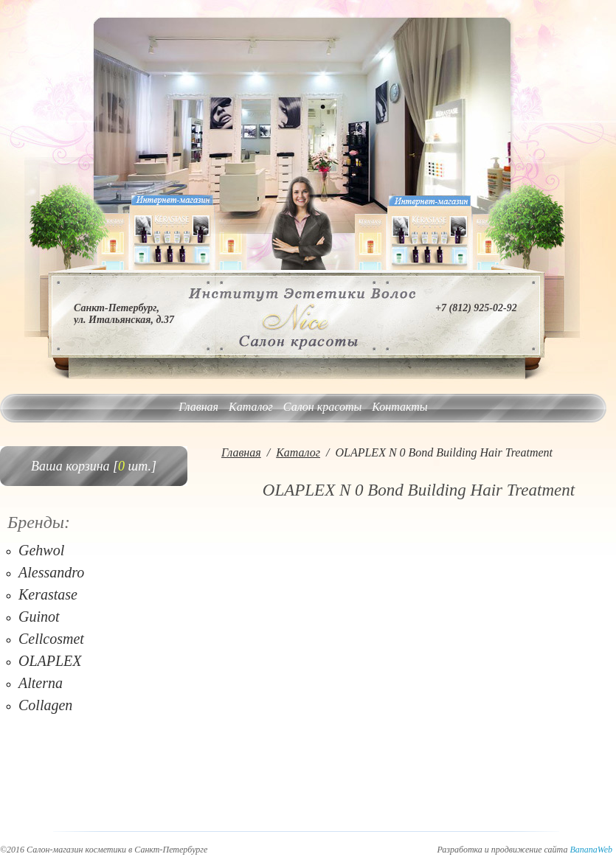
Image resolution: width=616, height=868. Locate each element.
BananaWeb (591, 850)
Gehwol (41, 550)
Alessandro (51, 572)
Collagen (45, 705)
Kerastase (48, 594)
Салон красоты (322, 407)
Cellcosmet (51, 639)
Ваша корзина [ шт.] (94, 466)
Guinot (39, 617)
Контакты (399, 407)
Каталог (251, 407)
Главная (198, 407)
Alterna (41, 683)
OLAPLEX (50, 661)
